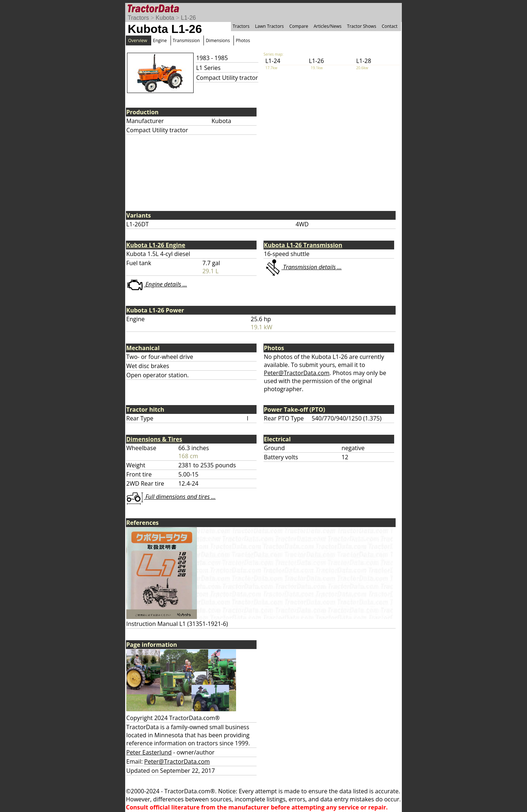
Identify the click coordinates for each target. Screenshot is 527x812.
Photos (243, 40)
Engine (160, 40)
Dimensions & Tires (154, 439)
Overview (138, 40)
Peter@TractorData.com (297, 373)
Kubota (165, 18)
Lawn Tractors (270, 26)
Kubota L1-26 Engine (156, 245)
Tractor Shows (362, 26)
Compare (299, 26)
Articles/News (328, 26)
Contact (390, 26)
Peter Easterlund (149, 752)
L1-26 (188, 18)
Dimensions (218, 40)
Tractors (138, 18)
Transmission (186, 40)
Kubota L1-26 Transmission (303, 245)
